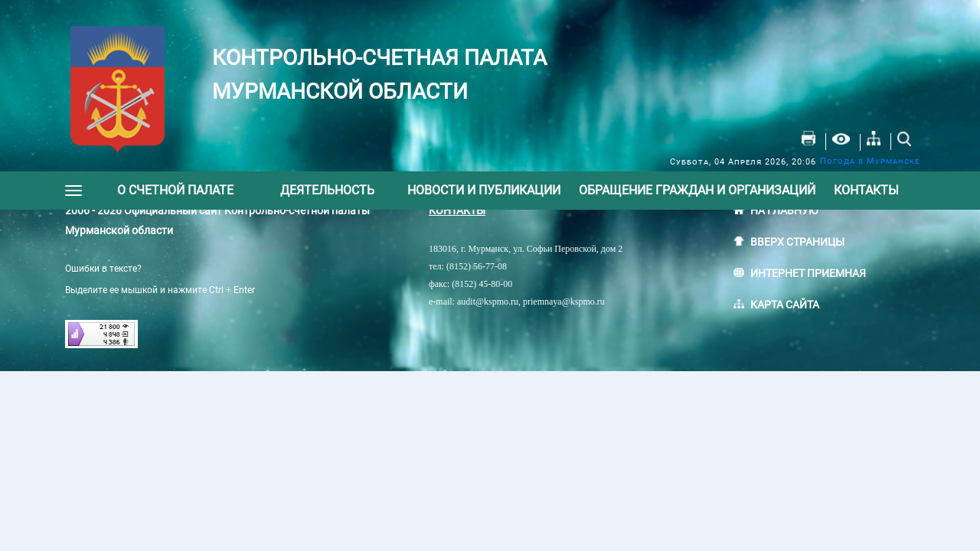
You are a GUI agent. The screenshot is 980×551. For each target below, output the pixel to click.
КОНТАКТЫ (457, 210)
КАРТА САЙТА (785, 305)
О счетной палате (175, 190)
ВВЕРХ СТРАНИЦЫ (797, 242)
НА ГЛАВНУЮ (784, 210)
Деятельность (327, 190)
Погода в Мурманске (870, 161)
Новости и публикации (484, 190)
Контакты (866, 190)
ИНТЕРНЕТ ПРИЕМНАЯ (808, 273)
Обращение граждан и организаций (697, 190)
